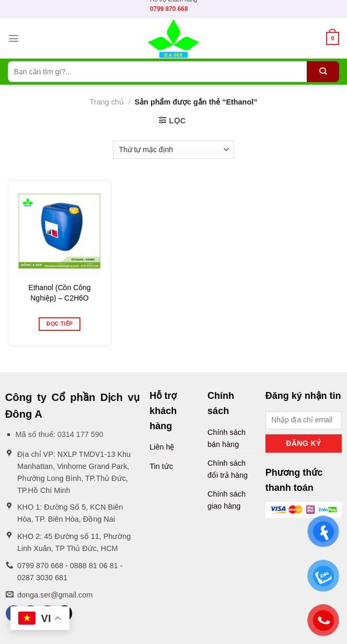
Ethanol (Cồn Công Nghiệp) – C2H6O (59, 293)
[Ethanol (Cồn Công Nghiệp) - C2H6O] (60, 232)
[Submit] (323, 72)
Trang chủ (107, 102)
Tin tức (161, 466)
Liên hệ (162, 447)
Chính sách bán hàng (227, 438)
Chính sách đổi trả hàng (228, 469)
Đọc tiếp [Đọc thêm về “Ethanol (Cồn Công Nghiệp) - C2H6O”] (60, 324)
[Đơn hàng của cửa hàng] (173, 150)
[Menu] (14, 38)
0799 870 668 (169, 9)
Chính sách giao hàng (227, 500)
